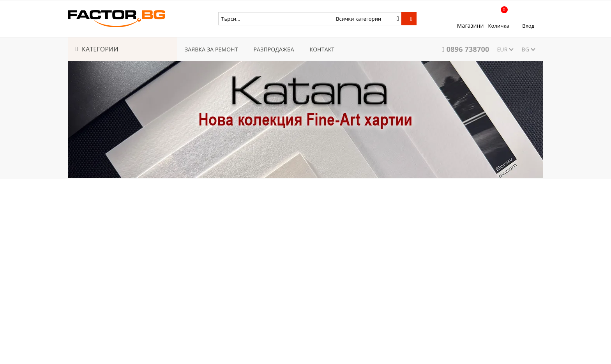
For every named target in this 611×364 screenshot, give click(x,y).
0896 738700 (468, 49)
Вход (528, 26)
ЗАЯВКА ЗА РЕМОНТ (211, 49)
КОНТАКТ (322, 49)
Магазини (471, 26)
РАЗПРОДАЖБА (274, 49)
